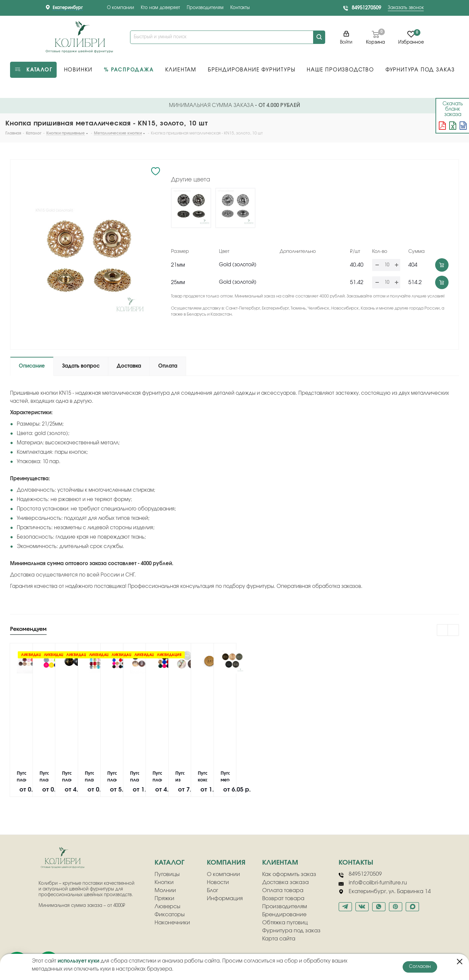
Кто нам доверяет (160, 8)
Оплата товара (283, 890)
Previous (443, 630)
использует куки (78, 961)
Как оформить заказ (289, 874)
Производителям (205, 8)
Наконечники (172, 923)
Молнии (165, 890)
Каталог (169, 863)
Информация (225, 899)
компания (226, 863)
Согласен (420, 967)
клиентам (280, 863)
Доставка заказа (285, 882)
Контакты (240, 8)
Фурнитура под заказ (291, 931)
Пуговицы (167, 874)
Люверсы (167, 907)
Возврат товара (283, 899)
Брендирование (284, 915)
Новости (218, 882)
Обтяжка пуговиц (285, 923)
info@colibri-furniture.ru (373, 883)
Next (453, 630)
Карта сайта (279, 939)
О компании (121, 8)
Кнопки (164, 882)
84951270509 (366, 8)
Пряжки (164, 899)
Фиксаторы (170, 915)
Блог (213, 890)
